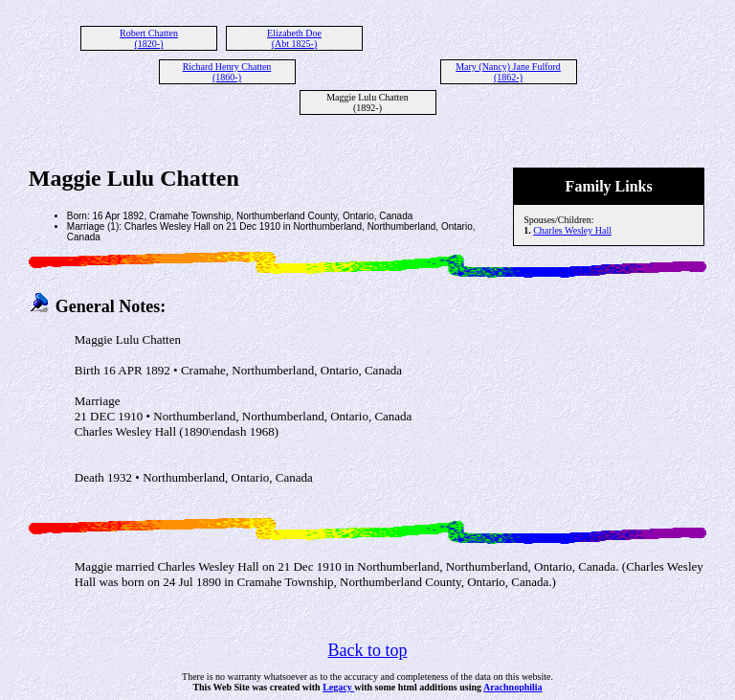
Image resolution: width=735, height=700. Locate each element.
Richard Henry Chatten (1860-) (227, 72)
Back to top (368, 650)
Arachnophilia (513, 687)
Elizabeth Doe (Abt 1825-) (294, 38)
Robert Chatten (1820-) (149, 38)
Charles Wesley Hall (572, 230)
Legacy (338, 687)
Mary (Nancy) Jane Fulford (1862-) (508, 72)
